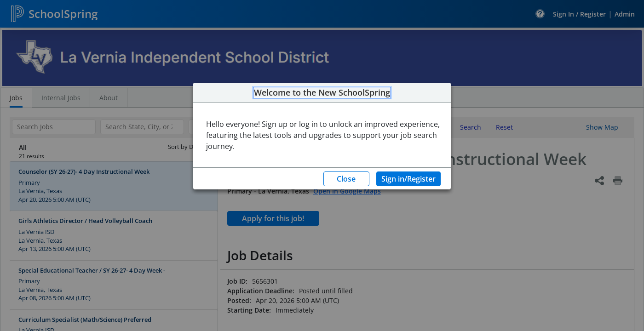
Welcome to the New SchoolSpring (322, 93)
